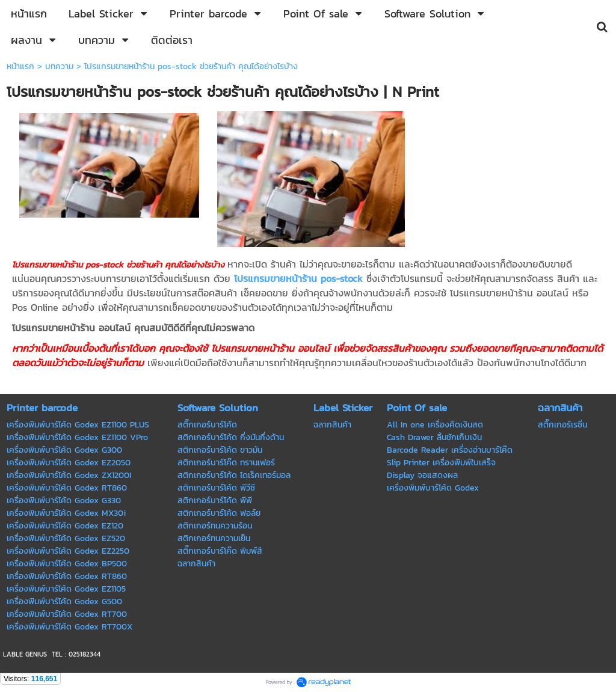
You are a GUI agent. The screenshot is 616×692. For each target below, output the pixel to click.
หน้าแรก (20, 66)
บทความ (59, 66)
